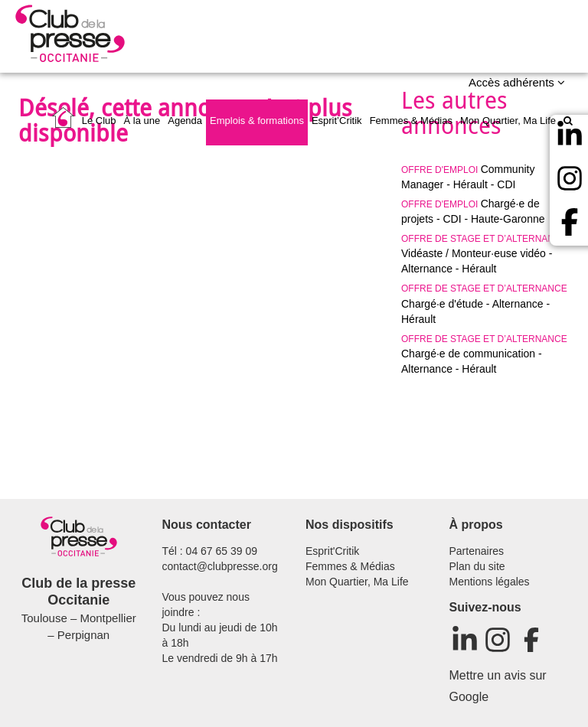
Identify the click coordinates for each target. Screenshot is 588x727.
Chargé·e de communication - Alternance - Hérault (484, 354)
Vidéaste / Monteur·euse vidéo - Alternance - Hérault (484, 254)
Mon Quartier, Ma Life (508, 121)
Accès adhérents (517, 82)
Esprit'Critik (332, 551)
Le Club (99, 121)
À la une (142, 121)
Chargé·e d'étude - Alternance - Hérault (484, 304)
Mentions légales (490, 582)
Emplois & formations (257, 121)
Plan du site (477, 566)
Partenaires (477, 551)
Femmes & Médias (411, 121)
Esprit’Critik (337, 121)
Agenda (185, 121)
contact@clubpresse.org (220, 566)
